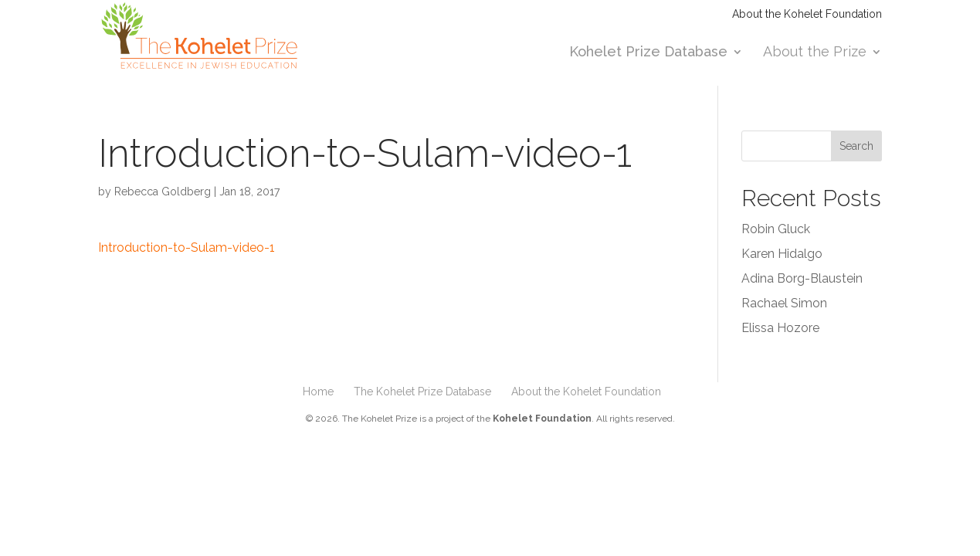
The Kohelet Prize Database (422, 392)
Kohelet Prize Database (648, 53)
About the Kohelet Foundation (807, 14)
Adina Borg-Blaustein (802, 278)
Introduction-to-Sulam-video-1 (187, 247)
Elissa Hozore (780, 328)
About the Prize (815, 53)
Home (318, 392)
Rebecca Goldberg (163, 192)
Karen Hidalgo (782, 254)
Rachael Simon (784, 303)
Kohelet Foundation (542, 419)
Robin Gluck (776, 229)
